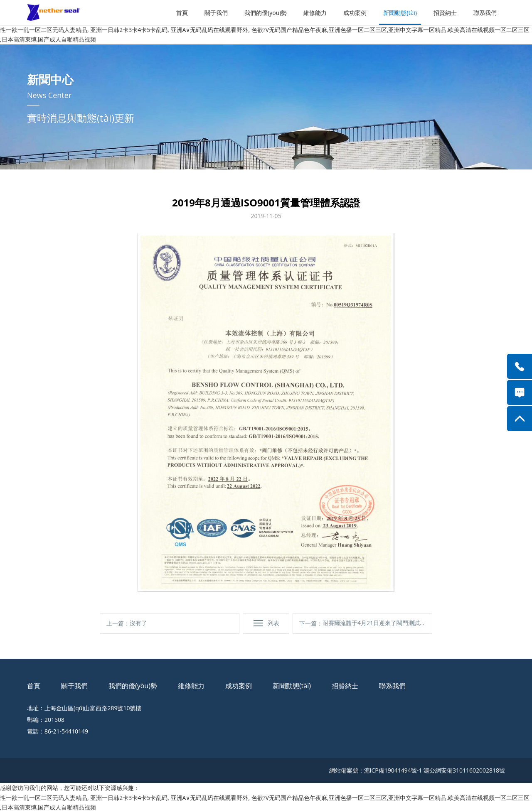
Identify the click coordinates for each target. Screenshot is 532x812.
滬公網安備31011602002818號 (464, 770)
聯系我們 (485, 13)
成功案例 (355, 13)
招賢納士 (445, 13)
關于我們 (216, 13)
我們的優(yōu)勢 (266, 13)
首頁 (182, 13)
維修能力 (315, 13)
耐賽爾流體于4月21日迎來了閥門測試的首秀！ (374, 626)
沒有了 (138, 623)
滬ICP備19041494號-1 (393, 770)
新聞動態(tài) (400, 13)
